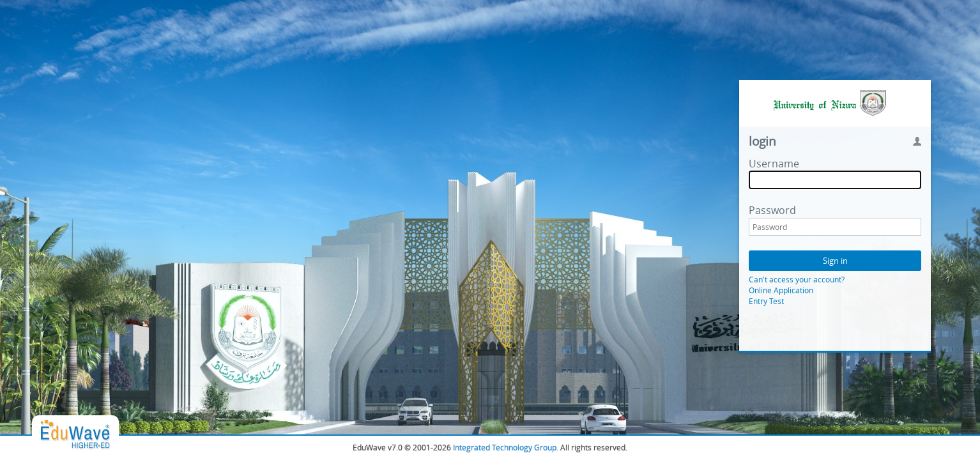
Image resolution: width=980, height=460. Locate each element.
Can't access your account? (797, 279)
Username (774, 164)
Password (772, 210)
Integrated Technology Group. (506, 447)
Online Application (781, 290)
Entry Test (766, 301)
